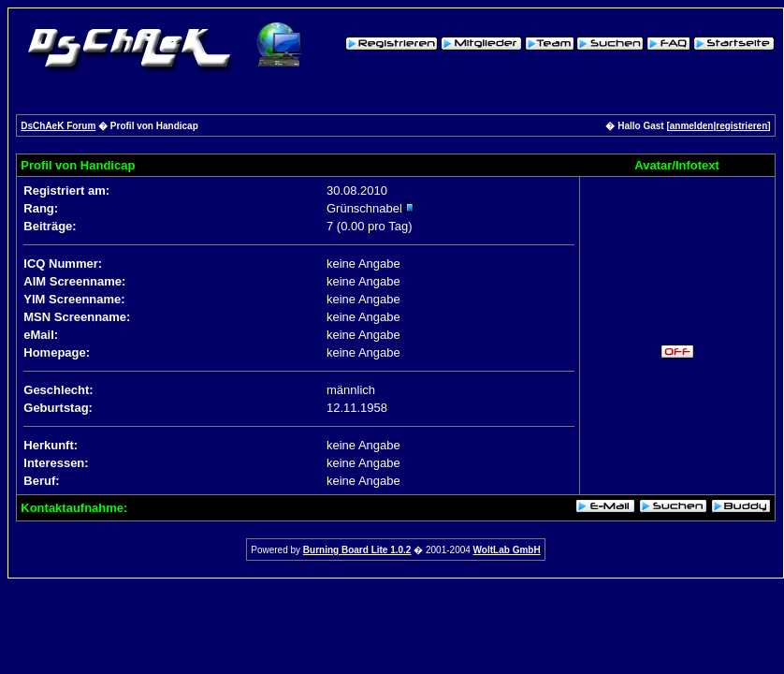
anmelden (692, 126)
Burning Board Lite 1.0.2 (357, 550)
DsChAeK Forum (58, 126)
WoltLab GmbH (507, 550)
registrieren (741, 126)
